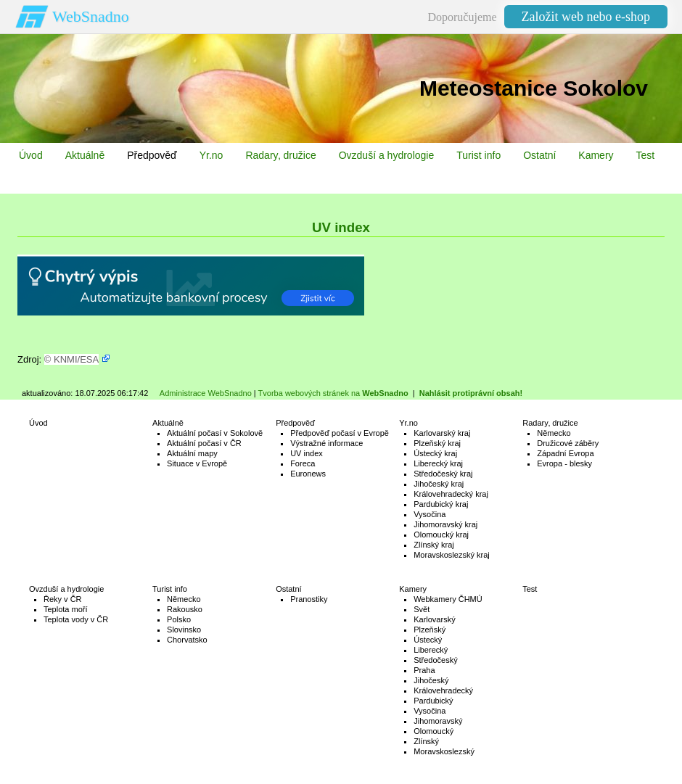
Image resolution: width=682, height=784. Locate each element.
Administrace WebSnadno (206, 393)
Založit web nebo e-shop (586, 17)
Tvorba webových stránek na (333, 393)
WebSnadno (91, 16)
